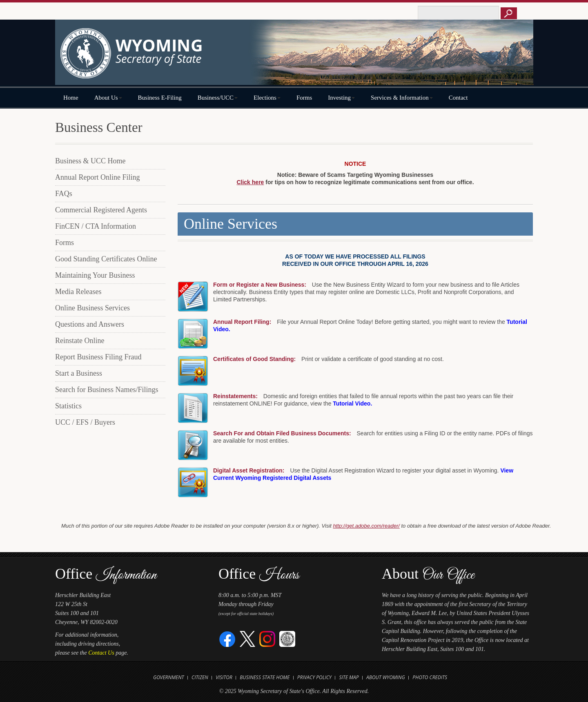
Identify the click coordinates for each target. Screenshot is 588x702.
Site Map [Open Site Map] (349, 677)
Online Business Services (92, 308)
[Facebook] (228, 638)
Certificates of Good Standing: (254, 359)
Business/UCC (218, 98)
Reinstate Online (80, 341)
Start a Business (79, 373)
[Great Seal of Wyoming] (287, 638)
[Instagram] (267, 638)
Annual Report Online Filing (97, 177)
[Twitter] (248, 638)
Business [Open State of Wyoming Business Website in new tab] (250, 677)
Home (71, 98)
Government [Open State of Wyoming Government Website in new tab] (169, 677)
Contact (458, 98)
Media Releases (78, 292)
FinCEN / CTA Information (96, 226)
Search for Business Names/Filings (107, 390)
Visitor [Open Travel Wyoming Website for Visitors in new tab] (224, 677)
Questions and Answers (90, 324)
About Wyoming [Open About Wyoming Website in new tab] (386, 677)
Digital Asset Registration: (249, 470)
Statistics (68, 406)
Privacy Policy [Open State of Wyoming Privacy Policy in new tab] (314, 677)
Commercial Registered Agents (101, 210)
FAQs (64, 194)
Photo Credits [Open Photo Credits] (430, 677)
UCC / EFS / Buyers (85, 422)
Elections (267, 98)
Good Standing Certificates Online (106, 259)
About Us (108, 98)
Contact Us (101, 653)
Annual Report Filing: (242, 322)
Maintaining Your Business (95, 275)
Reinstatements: (235, 396)
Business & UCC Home (90, 161)
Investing (341, 98)
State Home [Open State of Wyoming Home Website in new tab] (276, 677)
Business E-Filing (160, 98)
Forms (304, 98)
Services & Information (402, 98)
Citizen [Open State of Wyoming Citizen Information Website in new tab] (200, 677)
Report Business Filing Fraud (98, 357)
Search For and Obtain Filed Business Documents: (282, 433)
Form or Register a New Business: (260, 285)
